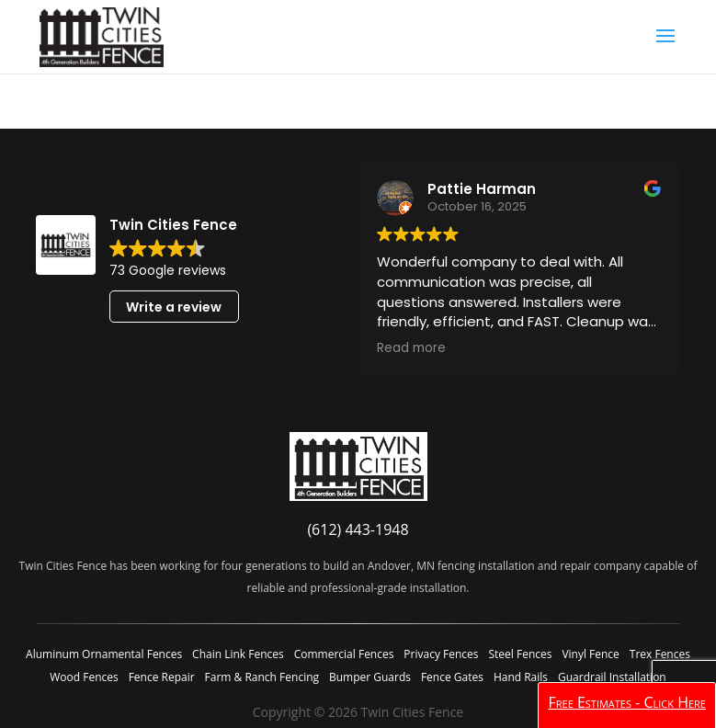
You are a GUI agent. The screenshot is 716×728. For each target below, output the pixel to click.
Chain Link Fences (238, 654)
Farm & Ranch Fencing (262, 677)
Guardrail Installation (612, 677)
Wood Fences (84, 677)
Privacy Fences (441, 654)
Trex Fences (660, 654)
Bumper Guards (370, 677)
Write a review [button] (174, 307)
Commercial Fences (344, 654)
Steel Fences (520, 654)
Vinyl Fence (590, 654)
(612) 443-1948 (358, 529)
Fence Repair (162, 677)
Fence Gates (452, 677)
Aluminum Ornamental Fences (104, 654)
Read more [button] (411, 348)
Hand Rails (521, 677)
